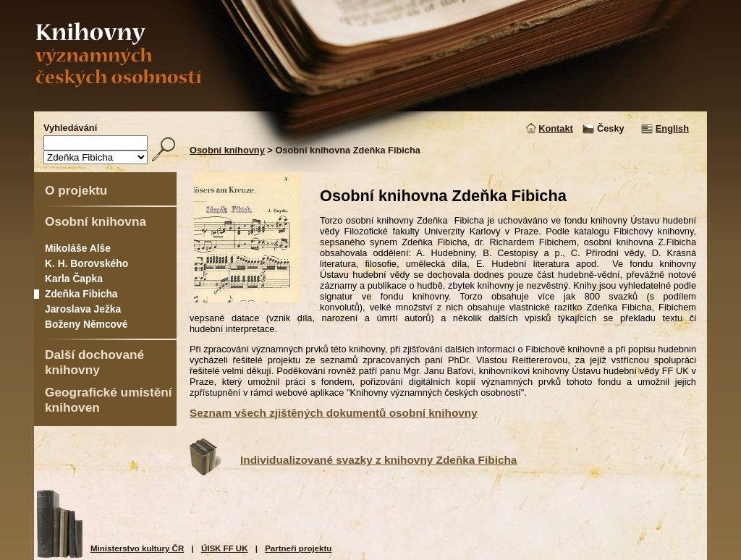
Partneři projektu (298, 548)
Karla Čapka (74, 279)
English (672, 128)
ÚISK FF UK (225, 548)
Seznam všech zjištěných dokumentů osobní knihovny (334, 413)
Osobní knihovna (96, 221)
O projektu (76, 190)
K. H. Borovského (86, 263)
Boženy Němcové (86, 324)
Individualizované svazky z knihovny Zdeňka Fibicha (378, 460)
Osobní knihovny (227, 150)
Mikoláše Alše (78, 248)
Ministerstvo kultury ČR (137, 548)
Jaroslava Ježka (83, 309)
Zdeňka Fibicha (81, 294)
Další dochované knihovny (94, 362)
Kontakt (556, 128)
